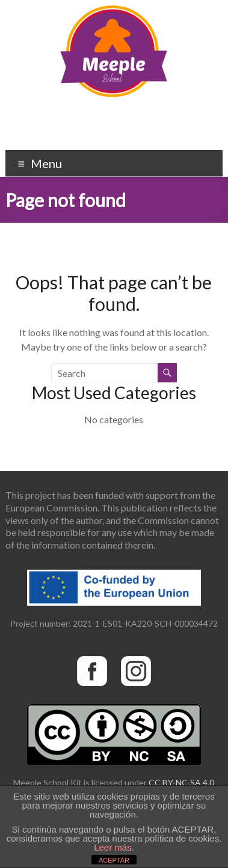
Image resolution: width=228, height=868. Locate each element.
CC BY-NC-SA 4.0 (181, 782)
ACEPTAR (114, 860)
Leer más (113, 847)
